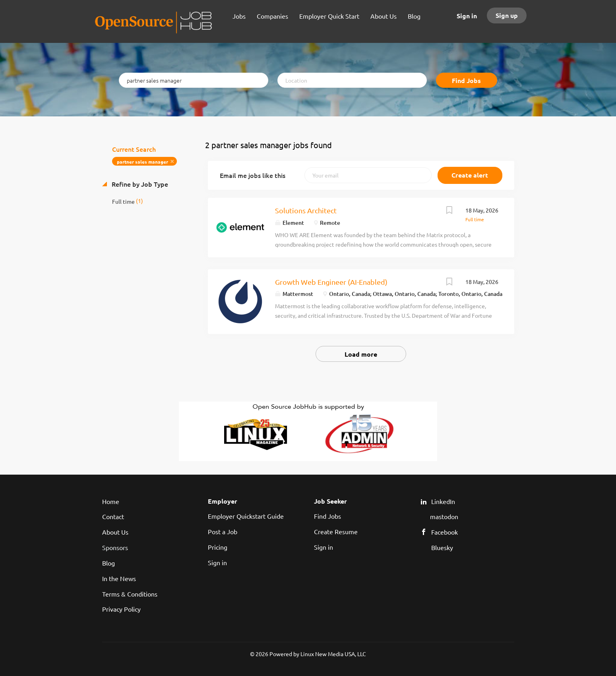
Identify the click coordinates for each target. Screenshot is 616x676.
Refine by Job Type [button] (139, 184)
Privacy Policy (121, 609)
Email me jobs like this (253, 175)
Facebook (445, 532)
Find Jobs (466, 80)
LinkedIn (443, 501)
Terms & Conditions (130, 594)
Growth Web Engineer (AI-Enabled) (331, 282)
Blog (108, 563)
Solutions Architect (306, 210)
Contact (113, 516)
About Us (115, 532)
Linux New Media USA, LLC (333, 654)
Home (111, 501)
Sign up (507, 15)
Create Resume (336, 531)
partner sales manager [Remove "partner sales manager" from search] (142, 162)
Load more (361, 354)
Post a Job (223, 531)
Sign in (467, 16)
